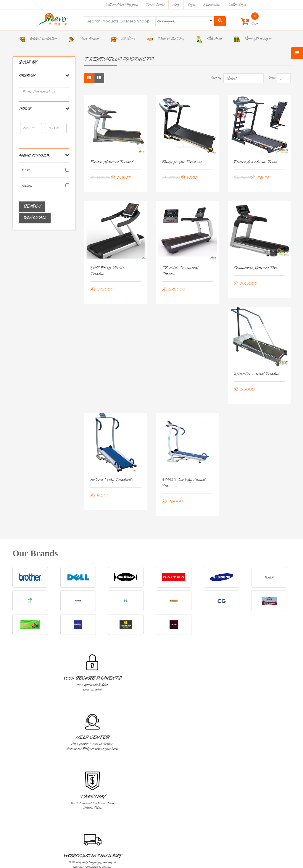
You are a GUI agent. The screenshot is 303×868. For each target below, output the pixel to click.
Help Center (96, 678)
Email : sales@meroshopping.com (49, 815)
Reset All (35, 218)
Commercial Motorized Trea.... (257, 268)
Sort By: (216, 78)
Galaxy (27, 186)
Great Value (263, 678)
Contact (213, 747)
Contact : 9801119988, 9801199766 (49, 807)
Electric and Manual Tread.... (257, 162)
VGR (26, 170)
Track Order (155, 5)
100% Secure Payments (40, 681)
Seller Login (237, 5)
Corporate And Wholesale (36, 738)
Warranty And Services (35, 729)
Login (191, 5)
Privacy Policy (27, 747)
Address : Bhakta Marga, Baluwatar (49, 799)
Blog (211, 756)
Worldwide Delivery (207, 681)
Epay (212, 765)
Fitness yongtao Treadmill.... (183, 162)
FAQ (212, 774)
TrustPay (152, 678)
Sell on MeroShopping (121, 5)
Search (32, 207)
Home (212, 729)
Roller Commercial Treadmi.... (258, 374)
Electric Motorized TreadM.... (113, 162)
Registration (212, 5)
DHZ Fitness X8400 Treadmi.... (107, 271)
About (212, 738)
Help (176, 5)
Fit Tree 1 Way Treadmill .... (113, 480)
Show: (272, 78)
